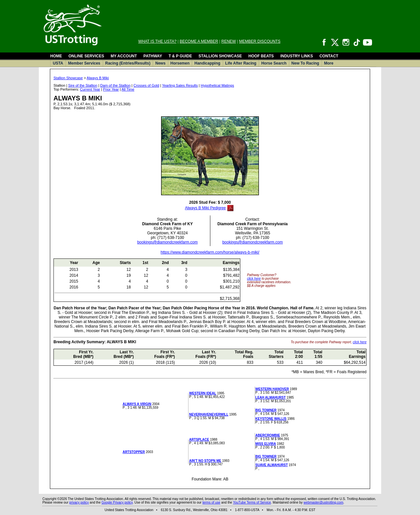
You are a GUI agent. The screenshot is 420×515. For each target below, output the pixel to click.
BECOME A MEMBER (199, 41)
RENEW (229, 41)
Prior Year (111, 89)
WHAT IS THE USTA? (157, 41)
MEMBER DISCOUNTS (260, 41)
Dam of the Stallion (115, 85)
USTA (58, 63)
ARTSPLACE (199, 440)
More (329, 63)
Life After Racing (241, 63)
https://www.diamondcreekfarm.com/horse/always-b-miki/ (210, 252)
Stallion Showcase (68, 78)
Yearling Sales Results (180, 85)
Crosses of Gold (146, 85)
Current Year (90, 89)
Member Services (84, 63)
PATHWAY (153, 56)
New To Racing (305, 63)
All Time (128, 89)
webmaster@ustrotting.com (323, 502)
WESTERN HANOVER (272, 389)
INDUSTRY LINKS (297, 56)
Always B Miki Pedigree (205, 208)
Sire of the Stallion (83, 85)
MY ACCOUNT (124, 56)
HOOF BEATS (261, 56)
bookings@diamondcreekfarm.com (168, 242)
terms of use (211, 502)
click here (254, 279)
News (160, 63)
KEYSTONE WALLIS (271, 419)
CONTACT (329, 56)
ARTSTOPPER (134, 452)
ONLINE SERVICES (86, 56)
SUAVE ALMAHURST (271, 465)
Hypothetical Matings (217, 85)
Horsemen (180, 63)
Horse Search (274, 63)
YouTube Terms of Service (252, 502)
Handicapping (207, 63)
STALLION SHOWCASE (220, 56)
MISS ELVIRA (266, 444)
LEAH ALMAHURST (270, 397)
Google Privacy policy (117, 502)
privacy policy (79, 502)
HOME (56, 56)
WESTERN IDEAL (203, 393)
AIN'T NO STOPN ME (205, 461)
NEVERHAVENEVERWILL (209, 414)
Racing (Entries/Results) (128, 63)
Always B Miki (98, 78)
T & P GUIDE (180, 56)
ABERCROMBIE (268, 435)
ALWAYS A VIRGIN (137, 404)
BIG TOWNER (266, 410)
